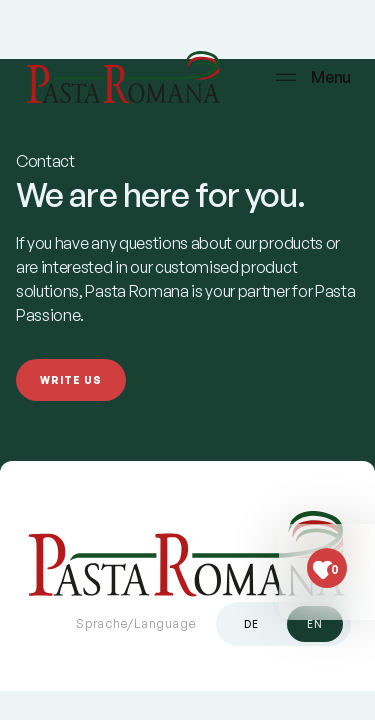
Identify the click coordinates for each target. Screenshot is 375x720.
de (251, 624)
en (315, 624)
